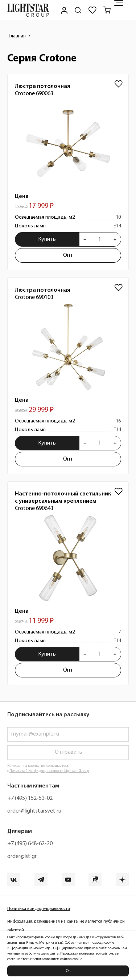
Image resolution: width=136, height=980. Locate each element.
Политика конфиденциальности (39, 909)
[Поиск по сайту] (78, 10)
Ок (68, 971)
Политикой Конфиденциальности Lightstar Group (49, 771)
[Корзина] (107, 10)
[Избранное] (92, 10)
